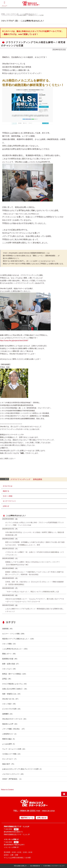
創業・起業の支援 (11, 664)
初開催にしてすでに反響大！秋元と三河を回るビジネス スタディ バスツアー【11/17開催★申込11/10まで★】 (33, 563)
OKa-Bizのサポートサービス (15, 719)
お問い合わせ (42, 818)
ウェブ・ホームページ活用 (14, 749)
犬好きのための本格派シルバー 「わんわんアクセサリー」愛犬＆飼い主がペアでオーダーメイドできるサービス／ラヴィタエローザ (35, 600)
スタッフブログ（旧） (13, 14)
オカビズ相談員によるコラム (15, 684)
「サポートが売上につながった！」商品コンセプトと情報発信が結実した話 (32, 592)
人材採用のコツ (10, 734)
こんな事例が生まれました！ (30, 14)
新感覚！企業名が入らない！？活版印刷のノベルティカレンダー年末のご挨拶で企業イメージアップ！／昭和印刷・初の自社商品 (34, 573)
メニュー (5, 4)
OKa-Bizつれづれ (11, 699)
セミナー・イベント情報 (14, 634)
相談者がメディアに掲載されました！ (19, 639)
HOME (3, 14)
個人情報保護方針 (35, 866)
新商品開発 (38, 479)
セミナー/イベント (9, 501)
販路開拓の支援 (10, 659)
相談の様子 (9, 764)
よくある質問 (9, 744)
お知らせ (6, 506)
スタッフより (9, 669)
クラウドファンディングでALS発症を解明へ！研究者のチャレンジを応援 (23, 15)
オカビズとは (8, 486)
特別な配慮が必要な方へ (21, 866)
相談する (6, 491)
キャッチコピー (10, 759)
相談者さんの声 (10, 724)
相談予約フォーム (27, 818)
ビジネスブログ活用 (12, 709)
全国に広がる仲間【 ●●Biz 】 (15, 689)
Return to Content (7, 790)
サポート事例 (8, 496)
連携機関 (8, 714)
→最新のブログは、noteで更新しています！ (20, 34)
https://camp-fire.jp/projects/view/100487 (14, 340)
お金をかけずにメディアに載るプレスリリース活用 (22, 769)
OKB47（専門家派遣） (12, 779)
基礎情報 (8, 629)
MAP (16, 829)
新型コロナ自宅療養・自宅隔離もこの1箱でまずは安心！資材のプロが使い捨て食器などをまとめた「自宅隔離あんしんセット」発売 (35, 544)
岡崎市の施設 (9, 739)
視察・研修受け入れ (12, 694)
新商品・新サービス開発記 (15, 674)
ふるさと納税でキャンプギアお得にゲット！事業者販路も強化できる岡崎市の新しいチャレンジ (34, 610)
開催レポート (9, 654)
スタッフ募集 (9, 644)
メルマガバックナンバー (13, 774)
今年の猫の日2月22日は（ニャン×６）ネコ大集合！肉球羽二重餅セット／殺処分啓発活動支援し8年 (35, 534)
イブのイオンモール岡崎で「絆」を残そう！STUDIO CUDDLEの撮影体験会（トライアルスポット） (35, 553)
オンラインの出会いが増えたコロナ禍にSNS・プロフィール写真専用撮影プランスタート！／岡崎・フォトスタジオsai (35, 524)
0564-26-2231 (28, 811)
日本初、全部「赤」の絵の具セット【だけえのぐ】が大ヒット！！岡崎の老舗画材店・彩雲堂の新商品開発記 (34, 583)
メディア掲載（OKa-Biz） (14, 729)
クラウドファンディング (20, 479)
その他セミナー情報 (12, 754)
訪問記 (7, 679)
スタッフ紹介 (9, 704)
